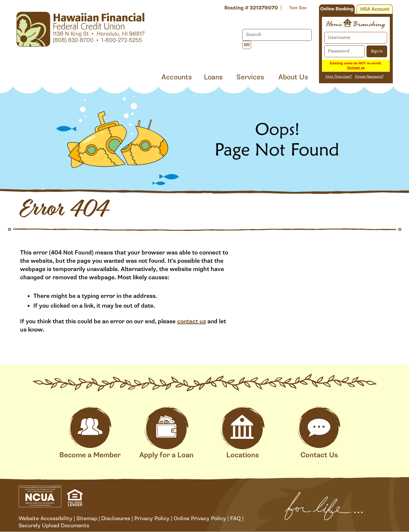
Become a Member (90, 433)
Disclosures (116, 518)
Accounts (177, 77)
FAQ (235, 518)
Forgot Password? (369, 77)
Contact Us (319, 433)
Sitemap (87, 518)
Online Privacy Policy (200, 518)
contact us (192, 322)
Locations (243, 433)
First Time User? (338, 77)
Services (250, 77)
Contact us (356, 68)
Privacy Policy (152, 518)
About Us (293, 77)
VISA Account (375, 9)
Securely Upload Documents (54, 526)
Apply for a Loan (166, 433)
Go (247, 45)
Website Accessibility (45, 518)
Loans (213, 77)
